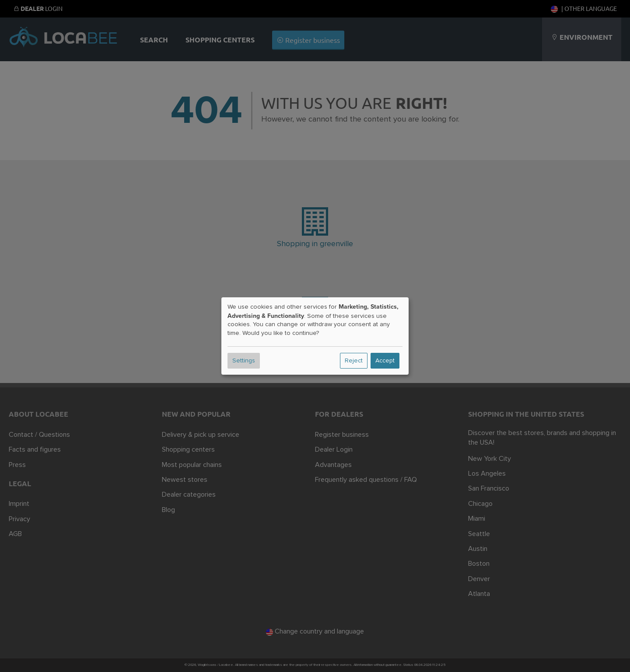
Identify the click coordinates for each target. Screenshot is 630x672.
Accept (385, 361)
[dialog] (315, 336)
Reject (354, 361)
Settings (244, 361)
